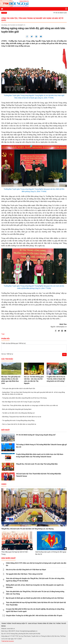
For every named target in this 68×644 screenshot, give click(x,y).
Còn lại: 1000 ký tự (7, 354)
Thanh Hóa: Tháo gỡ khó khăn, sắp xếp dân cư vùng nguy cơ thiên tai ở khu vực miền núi (30, 405)
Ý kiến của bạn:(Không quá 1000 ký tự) (14, 343)
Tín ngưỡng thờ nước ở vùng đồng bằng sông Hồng (18, 420)
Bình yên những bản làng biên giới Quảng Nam (17, 409)
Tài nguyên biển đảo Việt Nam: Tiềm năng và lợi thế (24, 574)
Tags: (3, 334)
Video (4, 484)
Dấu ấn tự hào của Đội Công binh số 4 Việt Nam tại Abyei (26, 570)
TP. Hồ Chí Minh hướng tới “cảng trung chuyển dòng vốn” (36, 435)
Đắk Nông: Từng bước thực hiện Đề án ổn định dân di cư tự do (22, 417)
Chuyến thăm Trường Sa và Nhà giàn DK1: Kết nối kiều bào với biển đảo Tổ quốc (34, 616)
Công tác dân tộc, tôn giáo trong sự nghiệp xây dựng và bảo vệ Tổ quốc (32, 19)
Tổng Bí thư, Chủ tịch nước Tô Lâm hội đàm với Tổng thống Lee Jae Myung (27, 529)
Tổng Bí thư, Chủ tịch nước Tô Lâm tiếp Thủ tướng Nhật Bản (37, 464)
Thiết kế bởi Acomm (8, 641)
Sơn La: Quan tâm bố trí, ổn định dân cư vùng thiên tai (19, 424)
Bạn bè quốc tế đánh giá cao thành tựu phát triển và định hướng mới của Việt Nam (35, 598)
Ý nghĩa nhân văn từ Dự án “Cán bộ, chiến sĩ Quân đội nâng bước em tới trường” (56, 379)
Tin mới (4, 13)
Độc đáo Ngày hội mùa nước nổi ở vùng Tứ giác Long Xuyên (21, 402)
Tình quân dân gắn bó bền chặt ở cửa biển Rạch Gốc (19, 388)
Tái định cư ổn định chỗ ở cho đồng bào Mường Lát (18, 413)
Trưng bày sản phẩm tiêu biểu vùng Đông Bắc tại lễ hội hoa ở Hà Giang (24, 398)
